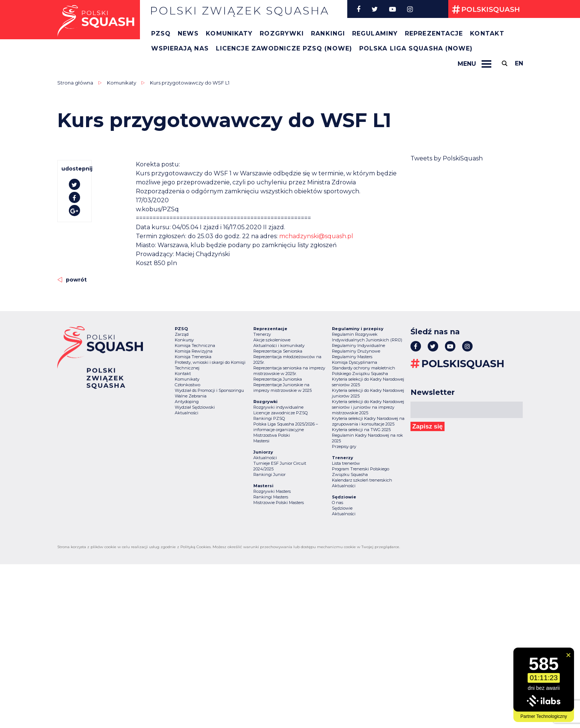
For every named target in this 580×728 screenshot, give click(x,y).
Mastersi (261, 441)
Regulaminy (375, 33)
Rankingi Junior (269, 474)
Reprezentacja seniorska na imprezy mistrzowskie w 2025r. (289, 371)
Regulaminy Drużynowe (356, 351)
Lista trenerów (346, 463)
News (188, 33)
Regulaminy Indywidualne (358, 345)
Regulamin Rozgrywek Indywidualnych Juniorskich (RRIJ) (367, 337)
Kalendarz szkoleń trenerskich (362, 480)
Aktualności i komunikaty (279, 345)
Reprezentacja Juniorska (278, 379)
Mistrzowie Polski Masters (279, 503)
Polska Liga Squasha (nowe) (416, 48)
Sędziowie (342, 508)
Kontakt (487, 33)
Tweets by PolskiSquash (447, 158)
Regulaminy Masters (352, 357)
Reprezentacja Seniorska (278, 351)
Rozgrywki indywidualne (278, 407)
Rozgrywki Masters (272, 491)
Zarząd (182, 334)
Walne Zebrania (191, 396)
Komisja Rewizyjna (194, 351)
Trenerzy (262, 334)
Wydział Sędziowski (195, 407)
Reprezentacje (434, 33)
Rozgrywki (282, 33)
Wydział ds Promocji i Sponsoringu (209, 390)
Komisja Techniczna (195, 345)
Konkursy (184, 340)
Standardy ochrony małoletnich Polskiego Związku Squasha (364, 371)
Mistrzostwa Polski (272, 435)
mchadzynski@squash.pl (316, 236)
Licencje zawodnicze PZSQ (280, 413)
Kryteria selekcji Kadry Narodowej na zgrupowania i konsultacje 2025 (368, 421)
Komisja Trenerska (193, 357)
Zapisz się (428, 426)
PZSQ (161, 33)
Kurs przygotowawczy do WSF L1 (190, 83)
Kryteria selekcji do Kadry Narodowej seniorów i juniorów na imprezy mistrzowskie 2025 (368, 407)
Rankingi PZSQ (269, 418)
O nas (338, 503)
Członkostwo (187, 385)
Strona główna (75, 83)
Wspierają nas (180, 48)
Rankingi (328, 33)
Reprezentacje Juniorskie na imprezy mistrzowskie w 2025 (283, 388)
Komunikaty (229, 33)
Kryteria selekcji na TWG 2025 (361, 430)
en (519, 63)
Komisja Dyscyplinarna (355, 362)
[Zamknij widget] (568, 655)
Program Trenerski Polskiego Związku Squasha (361, 472)
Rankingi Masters (271, 497)
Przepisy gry (344, 446)
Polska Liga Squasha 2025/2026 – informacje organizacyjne (286, 427)
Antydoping (187, 402)
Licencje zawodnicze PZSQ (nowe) (284, 48)
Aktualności (187, 413)
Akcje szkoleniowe (272, 340)
